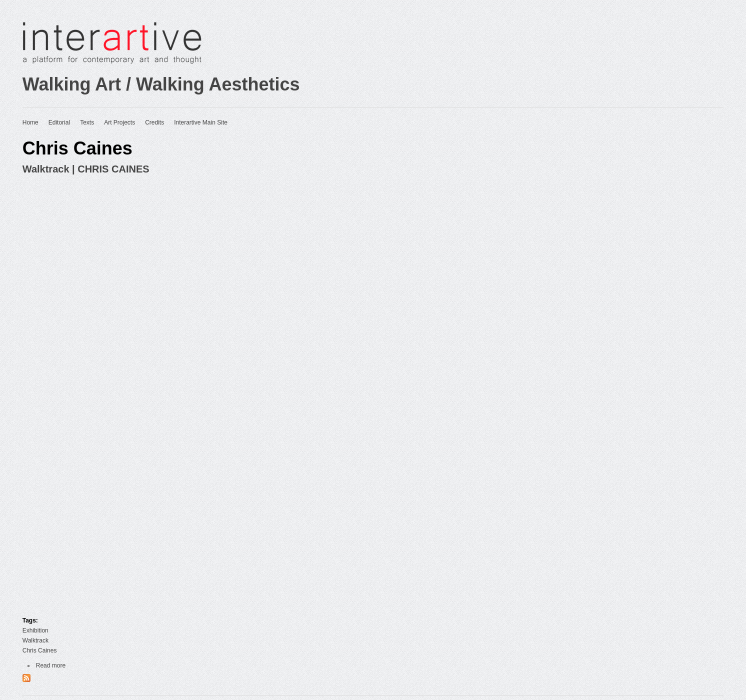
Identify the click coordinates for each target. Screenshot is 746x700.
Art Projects (119, 122)
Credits (154, 122)
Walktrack (35, 640)
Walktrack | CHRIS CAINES (86, 169)
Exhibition (35, 630)
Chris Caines (40, 650)
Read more (51, 665)
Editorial (59, 122)
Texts (87, 122)
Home (30, 122)
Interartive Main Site (201, 122)
